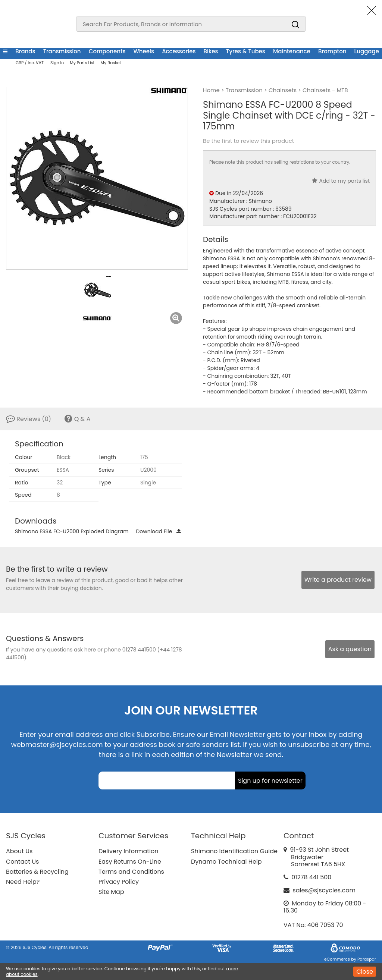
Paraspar (367, 959)
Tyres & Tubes (246, 51)
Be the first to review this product (248, 141)
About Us (19, 851)
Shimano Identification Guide (234, 851)
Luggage (367, 51)
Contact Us (22, 862)
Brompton (332, 51)
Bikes (211, 51)
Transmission (62, 51)
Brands (25, 51)
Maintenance (292, 51)
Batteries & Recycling (37, 872)
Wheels (144, 51)
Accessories (179, 51)
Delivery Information (128, 851)
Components (107, 51)
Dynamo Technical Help (226, 862)
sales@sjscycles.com (324, 890)
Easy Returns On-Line (130, 862)
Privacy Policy (119, 882)
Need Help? (23, 882)
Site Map (111, 892)
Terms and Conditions (131, 872)
